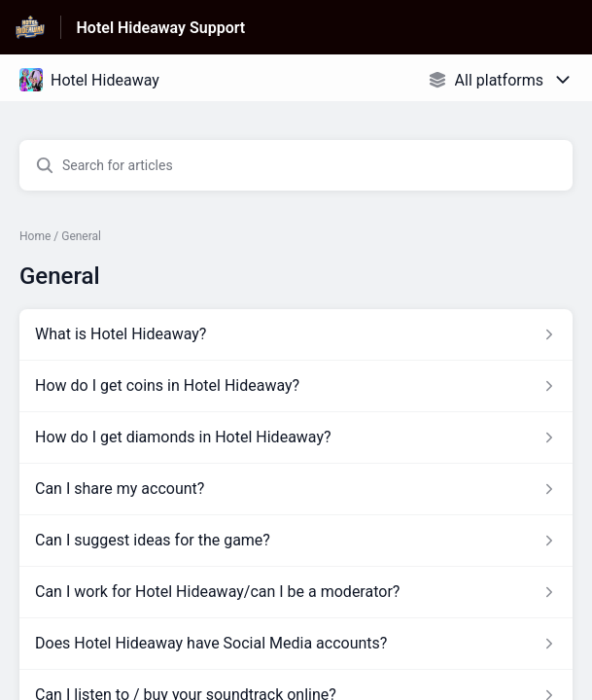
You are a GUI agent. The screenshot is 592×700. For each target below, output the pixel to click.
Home (35, 236)
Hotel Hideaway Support (161, 28)
